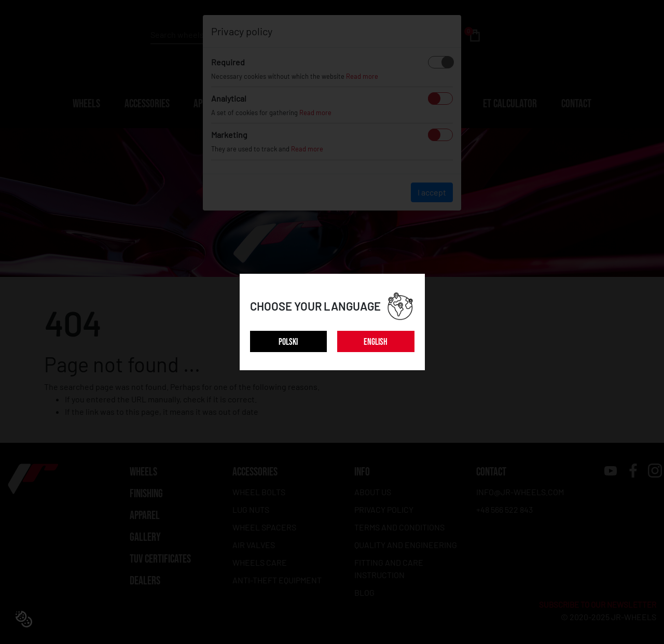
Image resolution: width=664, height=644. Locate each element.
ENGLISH (376, 342)
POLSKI (288, 342)
